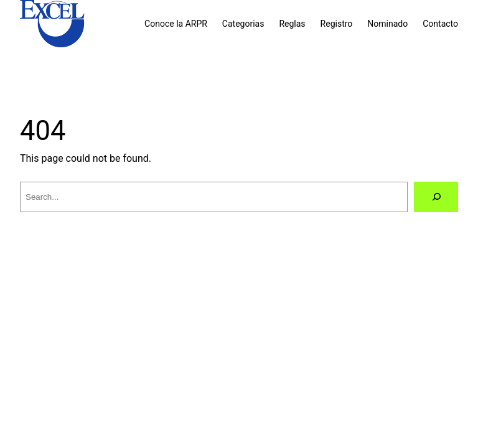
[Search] (436, 197)
